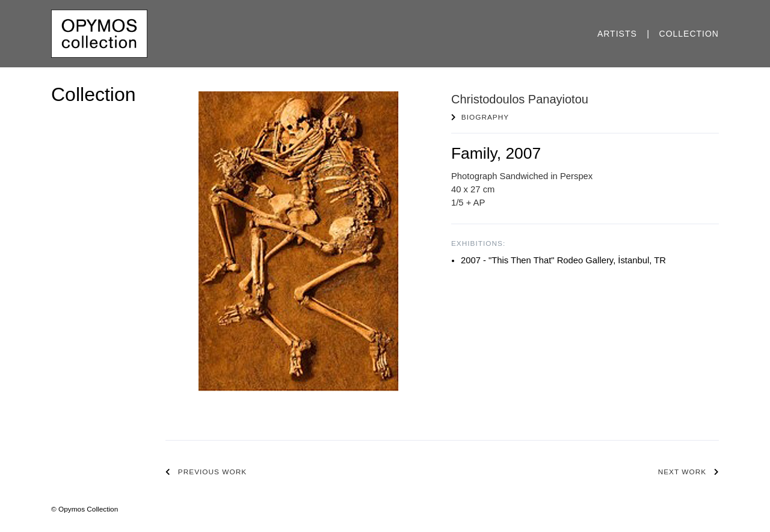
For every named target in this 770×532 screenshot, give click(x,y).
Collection (689, 34)
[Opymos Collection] (99, 33)
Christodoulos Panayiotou (520, 99)
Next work (682, 472)
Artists (617, 34)
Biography (485, 117)
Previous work (212, 472)
